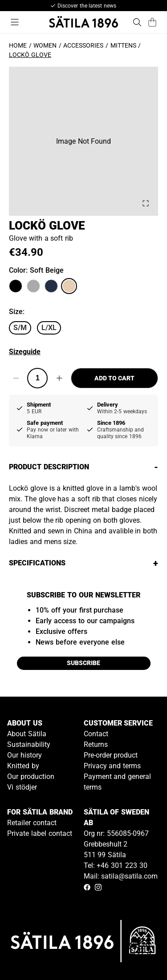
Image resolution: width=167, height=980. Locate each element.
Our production (31, 776)
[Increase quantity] (59, 378)
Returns (96, 744)
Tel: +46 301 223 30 (116, 865)
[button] (83, 141)
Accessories (83, 45)
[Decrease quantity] (16, 378)
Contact (96, 734)
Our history (24, 755)
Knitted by (23, 766)
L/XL (49, 328)
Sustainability (29, 744)
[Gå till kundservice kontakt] (139, 952)
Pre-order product (111, 755)
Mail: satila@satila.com (121, 876)
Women (45, 45)
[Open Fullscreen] (146, 203)
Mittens (123, 45)
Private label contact (40, 833)
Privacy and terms (112, 766)
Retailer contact (32, 823)
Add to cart (114, 378)
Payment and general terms (118, 782)
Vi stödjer (22, 787)
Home (18, 45)
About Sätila (27, 734)
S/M (20, 328)
